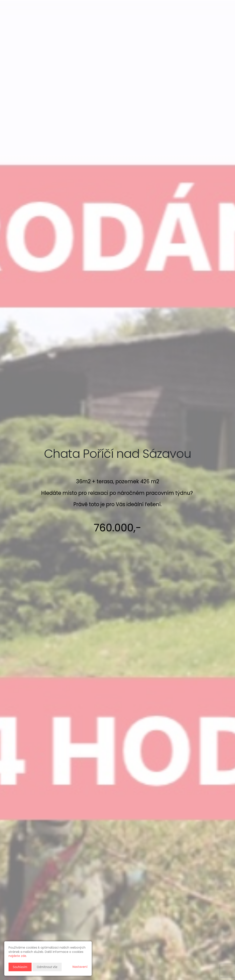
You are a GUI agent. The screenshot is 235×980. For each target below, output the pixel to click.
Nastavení (80, 967)
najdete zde (17, 956)
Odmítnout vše (47, 967)
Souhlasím (20, 967)
